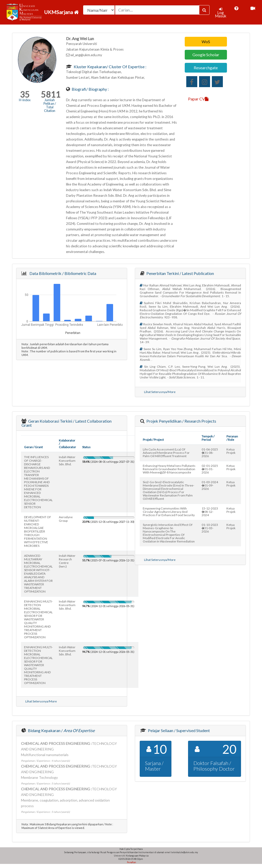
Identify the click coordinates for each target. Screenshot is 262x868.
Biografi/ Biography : (90, 89)
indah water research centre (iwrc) (67, 561)
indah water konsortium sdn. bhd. (67, 461)
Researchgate (206, 68)
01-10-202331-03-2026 (210, 528)
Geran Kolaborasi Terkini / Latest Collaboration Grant (67, 423)
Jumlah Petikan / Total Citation (50, 105)
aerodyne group (66, 519)
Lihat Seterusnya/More (160, 392)
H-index (25, 100)
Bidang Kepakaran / (61, 730)
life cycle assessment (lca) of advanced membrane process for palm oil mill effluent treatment (166, 453)
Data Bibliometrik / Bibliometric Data (62, 273)
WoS (206, 42)
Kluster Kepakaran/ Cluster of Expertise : (110, 67)
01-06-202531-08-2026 (210, 453)
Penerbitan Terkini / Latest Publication (180, 273)
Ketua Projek (231, 451)
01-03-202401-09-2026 (210, 485)
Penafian (131, 862)
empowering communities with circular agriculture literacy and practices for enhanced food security (169, 512)
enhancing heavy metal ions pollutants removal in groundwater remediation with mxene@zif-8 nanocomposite (169, 469)
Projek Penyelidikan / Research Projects (181, 421)
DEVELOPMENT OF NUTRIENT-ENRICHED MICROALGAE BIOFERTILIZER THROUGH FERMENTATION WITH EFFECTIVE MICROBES (38, 531)
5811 (51, 94)
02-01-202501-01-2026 (210, 469)
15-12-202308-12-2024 (210, 512)
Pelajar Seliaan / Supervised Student (178, 730)
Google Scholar (206, 55)
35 (25, 94)
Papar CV (198, 99)
